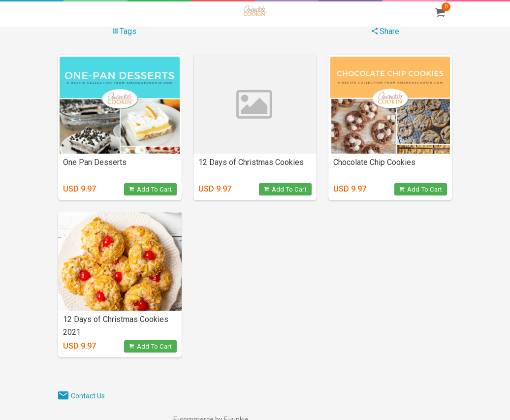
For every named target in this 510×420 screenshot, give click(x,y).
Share (385, 31)
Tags (125, 31)
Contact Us (88, 396)
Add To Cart (150, 189)
